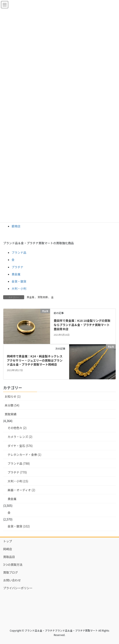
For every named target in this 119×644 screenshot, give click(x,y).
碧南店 (16, 226)
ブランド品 (19, 252)
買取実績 (43, 297)
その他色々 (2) (17, 428)
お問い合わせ (12, 580)
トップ (8, 541)
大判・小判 (19, 288)
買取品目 (9, 557)
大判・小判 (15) (18, 481)
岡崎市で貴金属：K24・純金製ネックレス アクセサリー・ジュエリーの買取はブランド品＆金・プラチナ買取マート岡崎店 (35, 360)
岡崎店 (8, 549)
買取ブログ (11, 572)
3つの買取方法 (13, 565)
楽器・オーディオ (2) (21, 490)
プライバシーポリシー (18, 588)
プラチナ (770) (17, 472)
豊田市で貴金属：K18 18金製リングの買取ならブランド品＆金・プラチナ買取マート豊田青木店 (82, 325)
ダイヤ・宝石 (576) (20, 446)
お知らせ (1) (13, 396)
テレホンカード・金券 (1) (24, 455)
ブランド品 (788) (19, 463)
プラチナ (17, 267)
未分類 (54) (12, 405)
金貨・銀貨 (19, 281)
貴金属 (16, 274)
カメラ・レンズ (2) (20, 437)
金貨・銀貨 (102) (19, 526)
